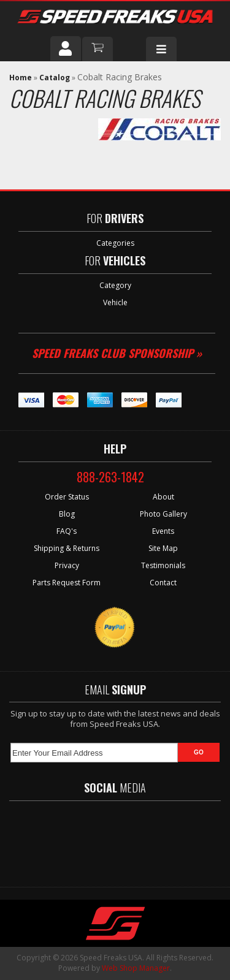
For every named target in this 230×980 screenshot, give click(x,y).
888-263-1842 (110, 477)
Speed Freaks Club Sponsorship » (117, 353)
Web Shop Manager (136, 968)
